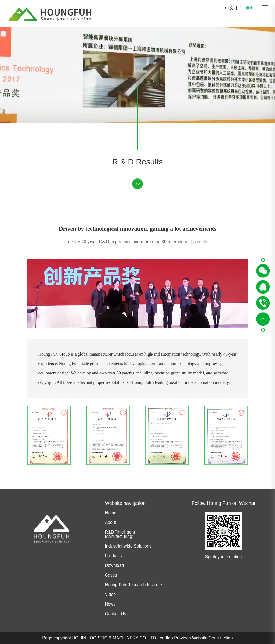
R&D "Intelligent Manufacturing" (120, 534)
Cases (111, 575)
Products (113, 556)
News (110, 604)
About (110, 523)
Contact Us (115, 614)
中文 (229, 8)
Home (111, 513)
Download (114, 566)
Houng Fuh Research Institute (133, 585)
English (247, 8)
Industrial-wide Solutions (128, 546)
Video (110, 595)
